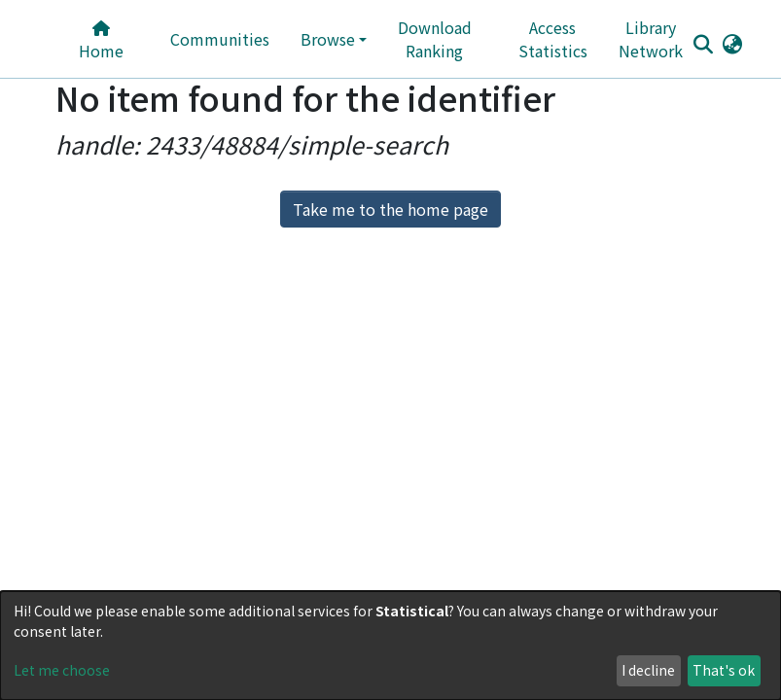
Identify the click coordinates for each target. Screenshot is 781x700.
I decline (648, 670)
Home (101, 41)
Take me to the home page (390, 209)
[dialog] (390, 646)
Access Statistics (553, 39)
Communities (220, 39)
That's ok (724, 670)
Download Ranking (435, 39)
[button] (733, 43)
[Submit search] (704, 44)
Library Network (651, 39)
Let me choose (62, 670)
